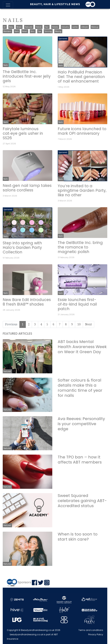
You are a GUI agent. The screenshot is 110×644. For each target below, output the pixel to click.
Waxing (58, 31)
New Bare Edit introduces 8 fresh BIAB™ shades (27, 302)
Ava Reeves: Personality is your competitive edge (81, 424)
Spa (39, 31)
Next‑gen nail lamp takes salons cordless (27, 188)
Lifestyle (84, 27)
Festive (39, 27)
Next (88, 324)
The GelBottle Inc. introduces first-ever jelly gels (27, 76)
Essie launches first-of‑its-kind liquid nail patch (77, 304)
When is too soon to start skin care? (78, 537)
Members (7, 31)
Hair (47, 27)
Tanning (48, 31)
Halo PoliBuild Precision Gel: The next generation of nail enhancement (81, 77)
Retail (25, 31)
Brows (19, 27)
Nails (17, 31)
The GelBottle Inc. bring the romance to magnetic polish (80, 247)
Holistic (55, 27)
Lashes (75, 27)
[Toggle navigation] (8, 5)
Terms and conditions (91, 630)
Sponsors (24, 582)
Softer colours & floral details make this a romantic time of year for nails (80, 388)
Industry (65, 27)
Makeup (95, 27)
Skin (32, 31)
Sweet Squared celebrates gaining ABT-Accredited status (82, 501)
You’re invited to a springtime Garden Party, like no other (82, 190)
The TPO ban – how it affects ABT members (80, 460)
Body (11, 27)
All (5, 27)
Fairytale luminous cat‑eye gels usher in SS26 (23, 133)
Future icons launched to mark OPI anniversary (82, 131)
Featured (29, 27)
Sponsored (63, 39)
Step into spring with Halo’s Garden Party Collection (22, 247)
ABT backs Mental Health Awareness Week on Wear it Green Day (82, 347)
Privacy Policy (96, 634)
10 (79, 324)
